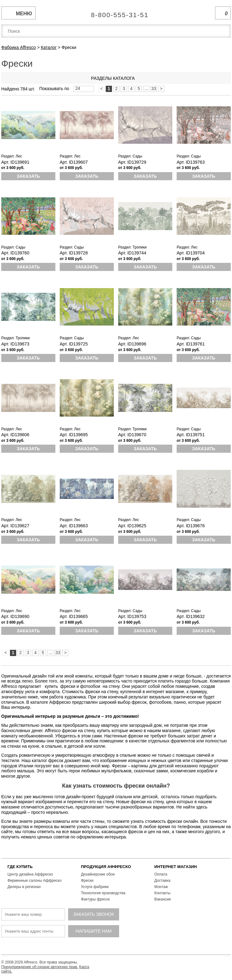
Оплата (161, 874)
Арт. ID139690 (15, 616)
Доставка (162, 881)
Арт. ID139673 (15, 344)
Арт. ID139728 (74, 253)
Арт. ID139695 (74, 435)
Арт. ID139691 (15, 162)
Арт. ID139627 (15, 526)
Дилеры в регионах (24, 887)
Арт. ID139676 (191, 526)
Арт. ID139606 (15, 435)
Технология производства (103, 893)
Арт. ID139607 (74, 162)
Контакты (162, 893)
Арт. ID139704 (191, 253)
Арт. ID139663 (74, 526)
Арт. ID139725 (74, 344)
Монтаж (161, 887)
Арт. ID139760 (15, 253)
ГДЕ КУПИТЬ (20, 867)
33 (154, 89)
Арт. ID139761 (191, 344)
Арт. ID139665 (74, 616)
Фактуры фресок (95, 899)
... (146, 89)
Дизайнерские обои (98, 874)
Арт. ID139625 (132, 526)
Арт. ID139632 (191, 616)
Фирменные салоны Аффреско (35, 881)
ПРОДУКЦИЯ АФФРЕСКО (106, 867)
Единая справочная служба (116, 12)
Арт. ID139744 (132, 253)
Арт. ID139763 (191, 162)
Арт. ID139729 (132, 162)
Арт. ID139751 (191, 435)
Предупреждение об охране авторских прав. (40, 967)
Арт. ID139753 (132, 616)
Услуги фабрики (95, 887)
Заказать (28, 176)
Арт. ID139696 (132, 344)
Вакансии (162, 899)
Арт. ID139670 (132, 435)
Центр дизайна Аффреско (30, 874)
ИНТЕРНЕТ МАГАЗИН (176, 867)
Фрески (87, 881)
